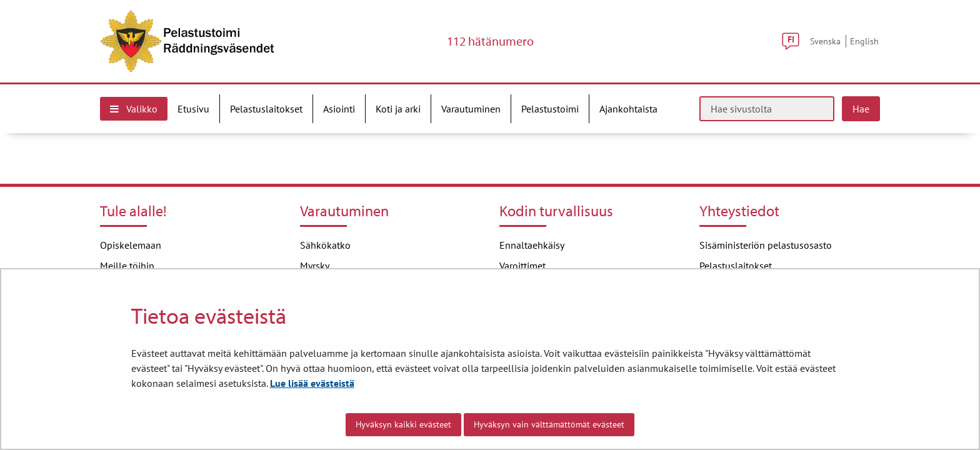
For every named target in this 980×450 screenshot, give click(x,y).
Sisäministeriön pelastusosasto (766, 245)
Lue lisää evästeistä (312, 383)
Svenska (825, 41)
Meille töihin (127, 266)
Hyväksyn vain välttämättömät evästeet (549, 424)
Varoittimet (522, 266)
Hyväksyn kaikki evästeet (403, 424)
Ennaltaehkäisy (532, 245)
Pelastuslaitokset (736, 266)
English (864, 41)
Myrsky (315, 266)
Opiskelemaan (131, 245)
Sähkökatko (325, 245)
